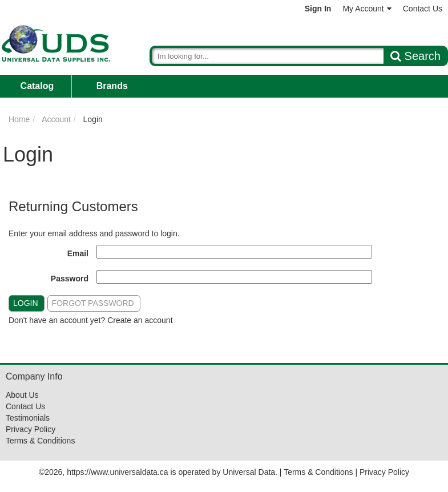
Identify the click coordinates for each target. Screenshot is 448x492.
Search (415, 56)
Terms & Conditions (40, 441)
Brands (112, 86)
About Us (22, 395)
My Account (367, 9)
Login (26, 303)
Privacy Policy (31, 429)
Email (78, 253)
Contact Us (423, 9)
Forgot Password (93, 303)
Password (70, 279)
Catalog (37, 86)
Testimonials (28, 418)
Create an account (140, 320)
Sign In (318, 9)
